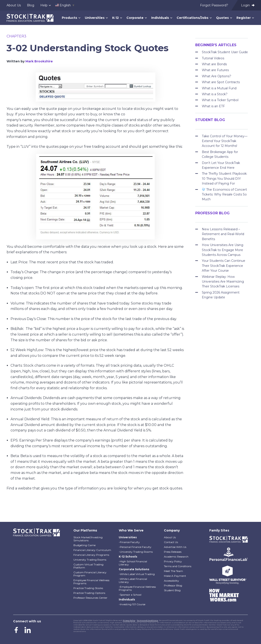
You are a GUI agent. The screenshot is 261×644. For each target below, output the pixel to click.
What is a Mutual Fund (219, 88)
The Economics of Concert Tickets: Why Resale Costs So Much (224, 194)
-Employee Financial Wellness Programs (137, 588)
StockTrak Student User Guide (225, 52)
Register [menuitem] (244, 18)
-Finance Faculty (129, 542)
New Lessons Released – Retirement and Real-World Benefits (223, 234)
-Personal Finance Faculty (135, 547)
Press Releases (173, 552)
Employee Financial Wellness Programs (91, 582)
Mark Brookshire (39, 61)
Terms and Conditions (178, 566)
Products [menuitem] (69, 18)
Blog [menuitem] (31, 5)
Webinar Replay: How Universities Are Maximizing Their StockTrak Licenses (223, 282)
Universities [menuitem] (95, 18)
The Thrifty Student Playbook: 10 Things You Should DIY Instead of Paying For (225, 179)
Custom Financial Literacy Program (90, 574)
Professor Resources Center (90, 598)
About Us (170, 537)
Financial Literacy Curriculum (92, 550)
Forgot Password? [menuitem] (214, 5)
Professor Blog (173, 585)
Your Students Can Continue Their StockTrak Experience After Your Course (224, 266)
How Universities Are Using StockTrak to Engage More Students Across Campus (223, 250)
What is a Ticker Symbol (220, 100)
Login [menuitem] (248, 5)
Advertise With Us (175, 547)
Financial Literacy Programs (91, 555)
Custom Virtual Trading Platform (88, 566)
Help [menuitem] (44, 5)
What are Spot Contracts (221, 82)
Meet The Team (173, 571)
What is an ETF (213, 106)
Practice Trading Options (89, 593)
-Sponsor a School (130, 595)
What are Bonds (214, 64)
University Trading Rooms (90, 560)
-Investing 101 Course (132, 604)
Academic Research (176, 557)
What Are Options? (217, 76)
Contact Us (171, 542)
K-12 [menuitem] (115, 18)
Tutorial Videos (213, 58)
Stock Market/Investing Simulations (88, 539)
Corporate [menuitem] (135, 18)
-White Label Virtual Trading (137, 574)
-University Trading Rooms (136, 552)
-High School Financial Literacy (133, 563)
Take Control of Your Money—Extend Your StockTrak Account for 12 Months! (225, 141)
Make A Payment (175, 576)
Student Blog (172, 590)
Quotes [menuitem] (222, 18)
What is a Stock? (215, 94)
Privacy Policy (173, 561)
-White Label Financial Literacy (133, 580)
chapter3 (16, 36)
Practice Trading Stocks (88, 588)
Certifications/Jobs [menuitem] (193, 18)
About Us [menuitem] (14, 5)
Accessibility (171, 581)
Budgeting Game (84, 545)
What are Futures (215, 70)
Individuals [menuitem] (160, 18)
